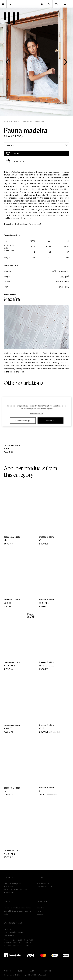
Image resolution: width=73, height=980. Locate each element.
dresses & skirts (12, 445)
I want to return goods (12, 883)
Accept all (50, 421)
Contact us (42, 877)
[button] (65, 62)
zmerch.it (40, 908)
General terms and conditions (15, 889)
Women (17, 122)
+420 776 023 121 (44, 883)
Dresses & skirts (27, 122)
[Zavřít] (36, 400)
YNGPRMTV (8, 122)
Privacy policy (9, 892)
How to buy (8, 886)
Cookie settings (23, 421)
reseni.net (40, 914)
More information (37, 413)
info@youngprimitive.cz (46, 886)
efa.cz (39, 911)
